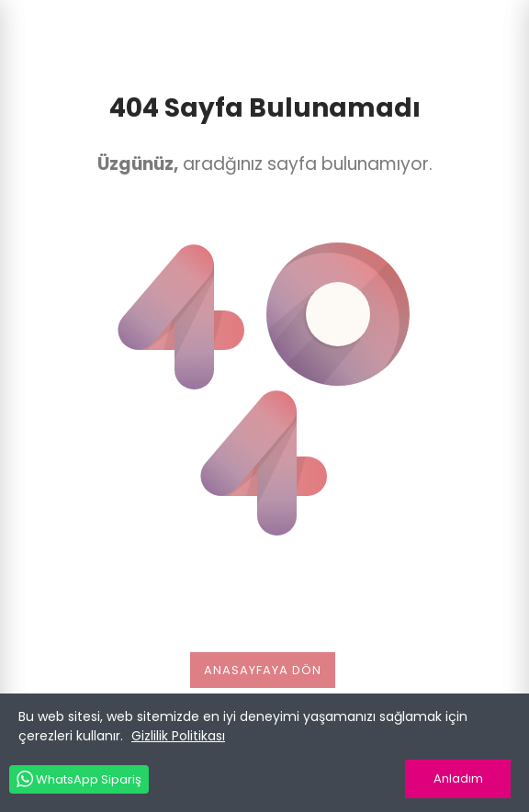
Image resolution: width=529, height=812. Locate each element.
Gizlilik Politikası (178, 736)
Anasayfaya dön (263, 670)
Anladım (458, 778)
